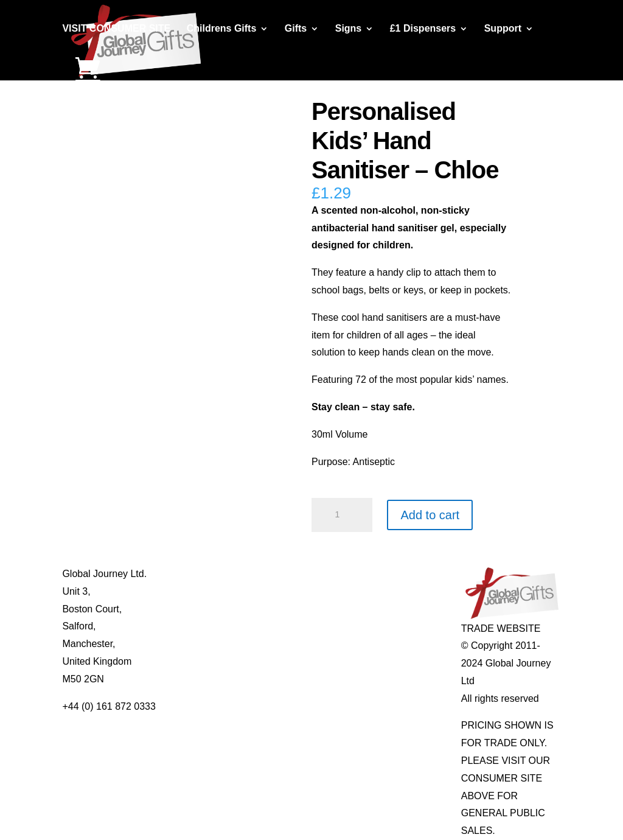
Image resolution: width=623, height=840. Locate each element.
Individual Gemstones (408, 574)
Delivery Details (196, 661)
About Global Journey (209, 574)
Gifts (296, 29)
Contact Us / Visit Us (206, 609)
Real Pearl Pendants (306, 661)
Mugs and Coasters (304, 574)
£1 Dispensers (423, 29)
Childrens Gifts (222, 29)
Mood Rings (387, 609)
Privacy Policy (192, 644)
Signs (349, 29)
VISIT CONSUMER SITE (116, 29)
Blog (172, 591)
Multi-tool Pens (294, 591)
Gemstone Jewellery (405, 591)
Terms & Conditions (204, 626)
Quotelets (282, 644)
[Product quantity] (342, 515)
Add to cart (430, 515)
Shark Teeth (387, 626)
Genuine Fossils (396, 644)
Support (503, 29)
